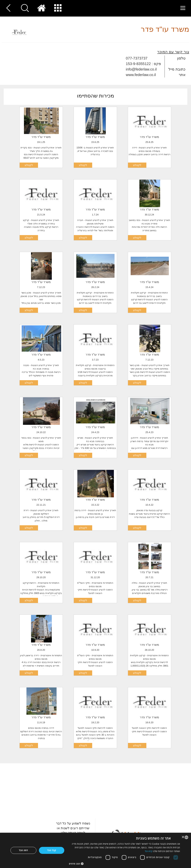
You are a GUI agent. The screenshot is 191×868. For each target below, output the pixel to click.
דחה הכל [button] (23, 850)
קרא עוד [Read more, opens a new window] (149, 851)
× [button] (183, 837)
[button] (125, 864)
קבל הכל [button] (52, 850)
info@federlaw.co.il (141, 69)
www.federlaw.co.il (141, 75)
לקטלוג (137, 165)
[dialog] (95, 850)
